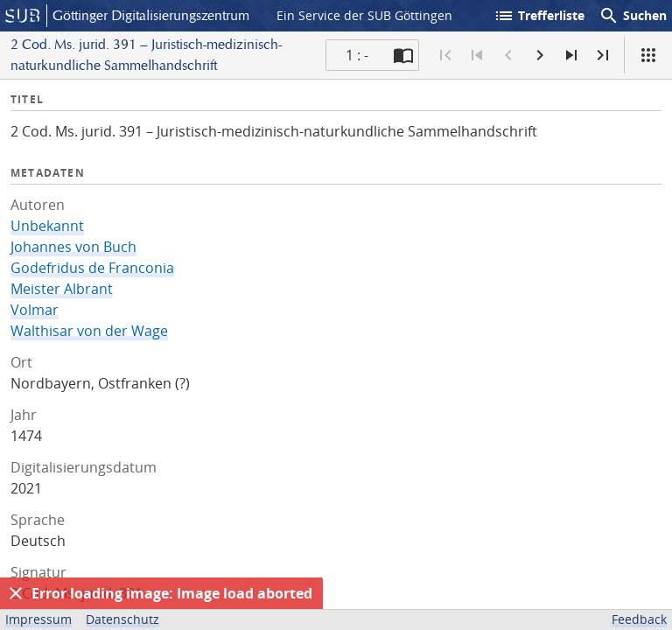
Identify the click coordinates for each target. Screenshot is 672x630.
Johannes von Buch (73, 247)
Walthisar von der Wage (89, 331)
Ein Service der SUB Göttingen (364, 15)
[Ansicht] (648, 55)
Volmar (35, 310)
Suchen (633, 16)
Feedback (639, 619)
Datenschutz (122, 619)
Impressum (38, 619)
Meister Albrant (62, 289)
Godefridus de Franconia (92, 268)
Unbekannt (47, 226)
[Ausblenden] (16, 593)
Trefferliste (539, 16)
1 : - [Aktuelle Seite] (357, 55)
